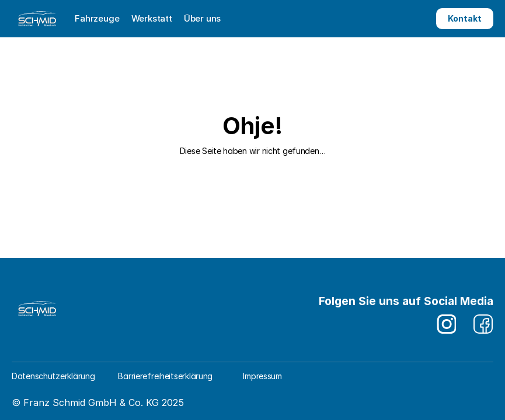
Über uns (202, 18)
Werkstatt (152, 18)
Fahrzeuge (97, 18)
